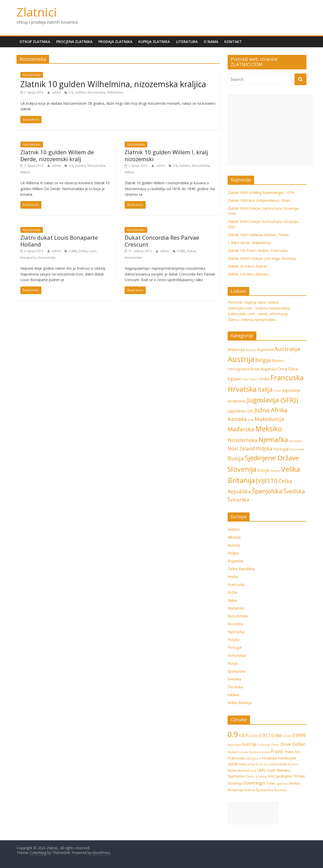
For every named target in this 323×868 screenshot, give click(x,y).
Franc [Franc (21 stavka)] (277, 751)
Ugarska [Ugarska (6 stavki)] (282, 783)
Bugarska (235, 561)
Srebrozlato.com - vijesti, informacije (258, 314)
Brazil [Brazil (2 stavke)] (255, 369)
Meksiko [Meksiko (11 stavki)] (269, 429)
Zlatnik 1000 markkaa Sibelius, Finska (258, 235)
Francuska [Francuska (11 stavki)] (287, 378)
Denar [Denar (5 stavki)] (275, 745)
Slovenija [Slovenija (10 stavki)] (235, 783)
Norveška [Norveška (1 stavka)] (295, 441)
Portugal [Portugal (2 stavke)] (281, 449)
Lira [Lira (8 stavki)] (253, 770)
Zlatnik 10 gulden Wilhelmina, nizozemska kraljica (113, 84)
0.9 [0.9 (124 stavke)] (233, 734)
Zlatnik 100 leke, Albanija (248, 274)
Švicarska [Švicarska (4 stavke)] (238, 500)
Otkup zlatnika (35, 42)
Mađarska (236, 608)
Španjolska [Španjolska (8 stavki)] (267, 491)
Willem (25, 172)
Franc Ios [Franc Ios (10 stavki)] (292, 752)
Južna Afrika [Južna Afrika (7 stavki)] (271, 410)
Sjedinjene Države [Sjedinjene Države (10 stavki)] (272, 458)
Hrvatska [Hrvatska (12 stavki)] (242, 389)
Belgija (233, 553)
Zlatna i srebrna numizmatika (252, 320)
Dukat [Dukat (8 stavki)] (232, 752)
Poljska (234, 640)
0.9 (71, 92)
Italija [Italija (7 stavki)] (265, 389)
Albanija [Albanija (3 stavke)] (236, 349)
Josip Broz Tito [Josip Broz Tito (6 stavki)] (258, 764)
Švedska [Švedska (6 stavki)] (294, 491)
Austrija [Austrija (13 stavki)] (249, 744)
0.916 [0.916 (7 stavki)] (254, 736)
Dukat (83, 251)
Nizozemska (32, 75)
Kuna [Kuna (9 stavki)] (232, 770)
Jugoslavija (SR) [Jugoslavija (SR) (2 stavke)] (240, 411)
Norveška (236, 624)
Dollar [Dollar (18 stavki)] (299, 744)
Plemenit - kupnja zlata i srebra (253, 302)
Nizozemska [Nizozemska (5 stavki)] (243, 440)
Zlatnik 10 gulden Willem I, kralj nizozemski (166, 155)
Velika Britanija (240, 703)
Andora (234, 529)
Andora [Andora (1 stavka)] (251, 350)
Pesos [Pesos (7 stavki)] (250, 776)
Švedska (234, 679)
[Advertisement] (270, 130)
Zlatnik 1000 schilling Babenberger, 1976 (261, 193)
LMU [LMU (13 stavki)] (262, 770)
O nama (211, 42)
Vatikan (234, 695)
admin (57, 92)
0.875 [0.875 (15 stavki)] (244, 735)
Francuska (236, 584)
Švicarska (235, 687)
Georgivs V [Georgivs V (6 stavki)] (253, 758)
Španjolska (237, 671)
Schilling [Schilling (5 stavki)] (261, 776)
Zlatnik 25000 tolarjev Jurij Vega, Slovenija (262, 258)
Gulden (80, 92)
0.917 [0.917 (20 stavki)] (265, 735)
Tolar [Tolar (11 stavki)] (271, 783)
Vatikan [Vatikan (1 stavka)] (275, 471)
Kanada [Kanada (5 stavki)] (237, 419)
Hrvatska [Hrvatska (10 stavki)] (269, 758)
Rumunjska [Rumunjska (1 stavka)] (297, 449)
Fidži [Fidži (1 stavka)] (245, 379)
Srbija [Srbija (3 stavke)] (263, 470)
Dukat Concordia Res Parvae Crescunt (162, 241)
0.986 (73, 251)
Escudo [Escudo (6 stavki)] (243, 752)
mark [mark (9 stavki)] (271, 770)
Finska (233, 577)
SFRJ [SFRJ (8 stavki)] (271, 776)
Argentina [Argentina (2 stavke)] (265, 350)
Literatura (187, 42)
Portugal (235, 648)
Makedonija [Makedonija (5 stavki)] (269, 419)
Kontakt (233, 42)
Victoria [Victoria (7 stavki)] (250, 790)
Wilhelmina (115, 92)
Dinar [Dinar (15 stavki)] (286, 744)
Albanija (234, 537)
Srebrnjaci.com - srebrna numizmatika (259, 308)
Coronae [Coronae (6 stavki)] (264, 745)
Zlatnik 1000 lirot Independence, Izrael (259, 200)
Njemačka (236, 632)
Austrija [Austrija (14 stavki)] (241, 359)
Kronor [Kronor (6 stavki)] (293, 764)
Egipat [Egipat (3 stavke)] (234, 379)
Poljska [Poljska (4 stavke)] (264, 449)
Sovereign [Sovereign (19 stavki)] (254, 783)
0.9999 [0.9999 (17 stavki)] (299, 735)
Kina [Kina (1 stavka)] (251, 420)
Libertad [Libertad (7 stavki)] (243, 771)
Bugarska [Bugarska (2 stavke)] (268, 369)
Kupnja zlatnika (154, 42)
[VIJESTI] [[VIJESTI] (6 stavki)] (267, 481)
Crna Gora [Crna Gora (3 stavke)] (288, 369)
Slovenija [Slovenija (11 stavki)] (242, 469)
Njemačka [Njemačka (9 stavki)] (273, 439)
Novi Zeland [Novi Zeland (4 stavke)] (241, 449)
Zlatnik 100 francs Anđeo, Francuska (258, 250)
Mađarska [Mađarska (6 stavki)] (241, 429)
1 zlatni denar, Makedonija (249, 243)
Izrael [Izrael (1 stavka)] (277, 391)
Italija (232, 600)
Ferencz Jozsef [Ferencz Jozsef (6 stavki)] (260, 752)
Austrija (234, 545)
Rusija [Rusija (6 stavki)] (236, 458)
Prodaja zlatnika (115, 42)
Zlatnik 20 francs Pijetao (248, 266)
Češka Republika (241, 569)
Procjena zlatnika (74, 42)
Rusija (233, 663)
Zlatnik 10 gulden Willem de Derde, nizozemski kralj (57, 155)
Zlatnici (37, 12)
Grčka (232, 592)
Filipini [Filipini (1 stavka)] (253, 379)
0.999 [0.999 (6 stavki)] (287, 736)
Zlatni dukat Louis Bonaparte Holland (59, 241)
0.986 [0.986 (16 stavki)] (277, 735)
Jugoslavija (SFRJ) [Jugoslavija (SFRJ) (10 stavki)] (273, 400)
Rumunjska (237, 655)
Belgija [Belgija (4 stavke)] (263, 360)
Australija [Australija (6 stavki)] (287, 349)
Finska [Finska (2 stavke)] (264, 379)
